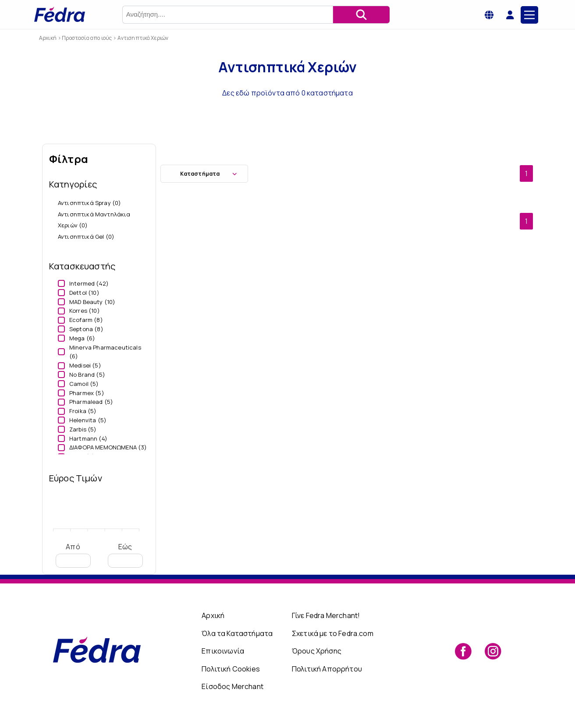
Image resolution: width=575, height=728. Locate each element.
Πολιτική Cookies (231, 669)
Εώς (125, 555)
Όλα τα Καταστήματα (237, 633)
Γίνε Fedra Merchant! (326, 615)
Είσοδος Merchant (232, 686)
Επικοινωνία (223, 651)
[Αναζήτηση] (361, 15)
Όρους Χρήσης (317, 651)
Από (73, 555)
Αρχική (213, 615)
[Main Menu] (529, 15)
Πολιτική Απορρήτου (327, 669)
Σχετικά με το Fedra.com (333, 633)
